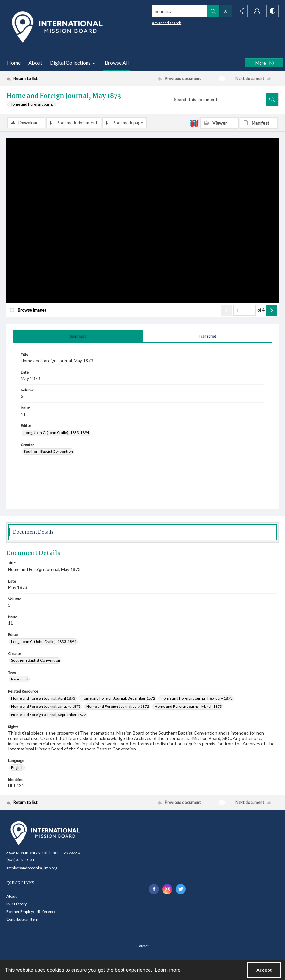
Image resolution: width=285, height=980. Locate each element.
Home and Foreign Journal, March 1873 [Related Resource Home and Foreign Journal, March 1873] (188, 706)
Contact (142, 946)
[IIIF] (194, 123)
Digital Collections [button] (73, 63)
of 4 (261, 310)
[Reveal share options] (240, 11)
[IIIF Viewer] (219, 123)
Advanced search (166, 22)
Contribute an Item (22, 919)
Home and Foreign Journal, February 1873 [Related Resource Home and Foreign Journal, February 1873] (197, 698)
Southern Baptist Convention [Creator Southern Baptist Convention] (48, 452)
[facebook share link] (154, 889)
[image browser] (30, 310)
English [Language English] (17, 767)
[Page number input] (245, 310)
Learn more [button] (168, 970)
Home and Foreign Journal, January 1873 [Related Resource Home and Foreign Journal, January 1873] (46, 706)
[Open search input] (225, 11)
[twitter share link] (181, 889)
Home (14, 62)
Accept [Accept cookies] (264, 970)
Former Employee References (32, 912)
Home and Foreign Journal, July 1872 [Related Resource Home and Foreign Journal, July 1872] (118, 706)
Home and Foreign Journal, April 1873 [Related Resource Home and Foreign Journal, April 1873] (43, 698)
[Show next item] (272, 310)
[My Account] (256, 11)
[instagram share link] (167, 889)
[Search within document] (272, 99)
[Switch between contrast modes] (272, 11)
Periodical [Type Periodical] (20, 679)
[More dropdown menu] (264, 63)
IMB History (17, 904)
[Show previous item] (226, 310)
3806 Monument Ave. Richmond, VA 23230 (43, 853)
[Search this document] (219, 99)
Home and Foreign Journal (32, 104)
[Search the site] (178, 11)
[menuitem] (142, 946)
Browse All (117, 62)
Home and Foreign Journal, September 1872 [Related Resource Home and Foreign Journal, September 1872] (49, 715)
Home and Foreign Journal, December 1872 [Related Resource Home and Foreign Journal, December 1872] (118, 698)
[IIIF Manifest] (259, 123)
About (35, 62)
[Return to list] (43, 79)
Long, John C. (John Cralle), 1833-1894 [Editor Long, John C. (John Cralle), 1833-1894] (56, 433)
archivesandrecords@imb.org (32, 868)
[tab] (78, 336)
